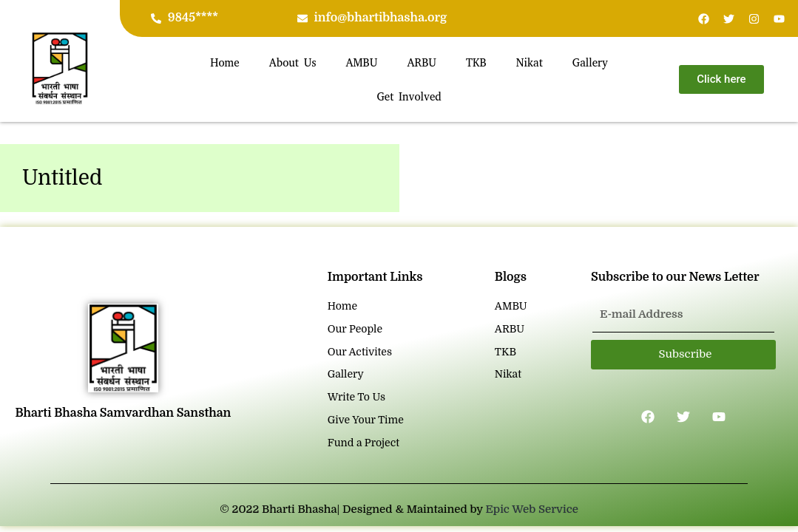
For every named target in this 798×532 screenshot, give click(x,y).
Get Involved (409, 97)
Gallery (590, 63)
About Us (293, 63)
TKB (476, 63)
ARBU (422, 63)
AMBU (361, 63)
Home (224, 63)
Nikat (530, 63)
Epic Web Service (532, 509)
